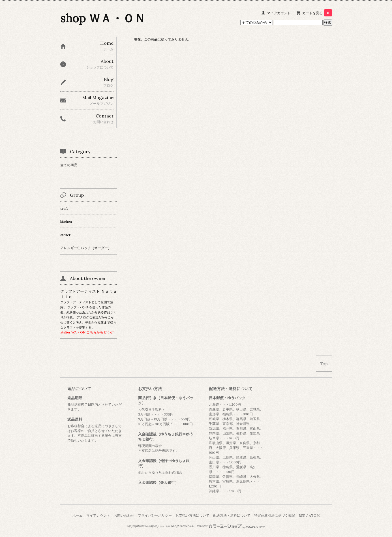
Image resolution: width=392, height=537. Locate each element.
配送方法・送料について (232, 515)
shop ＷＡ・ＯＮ (103, 18)
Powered (231, 526)
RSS (302, 515)
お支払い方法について (192, 515)
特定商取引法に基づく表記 (275, 515)
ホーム (78, 515)
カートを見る (317, 13)
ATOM (314, 515)
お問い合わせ (124, 515)
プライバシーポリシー (155, 515)
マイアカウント (279, 13)
